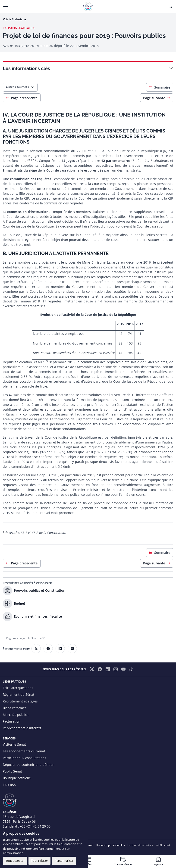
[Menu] (6, 6)
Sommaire (160, 87)
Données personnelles (110, 845)
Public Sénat (12, 771)
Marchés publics (16, 715)
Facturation (12, 721)
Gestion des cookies (140, 845)
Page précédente (22, 98)
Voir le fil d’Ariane (14, 19)
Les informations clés (26, 68)
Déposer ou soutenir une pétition (29, 765)
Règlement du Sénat (19, 694)
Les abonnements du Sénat (24, 751)
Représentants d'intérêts (22, 728)
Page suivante (157, 98)
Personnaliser (64, 861)
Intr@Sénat (163, 845)
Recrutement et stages (20, 701)
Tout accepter (15, 861)
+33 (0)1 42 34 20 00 (35, 826)
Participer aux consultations (24, 758)
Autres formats (17, 87)
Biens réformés (15, 708)
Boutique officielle (17, 778)
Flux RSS (9, 785)
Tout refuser (39, 861)
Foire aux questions (18, 688)
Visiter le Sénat (14, 744)
